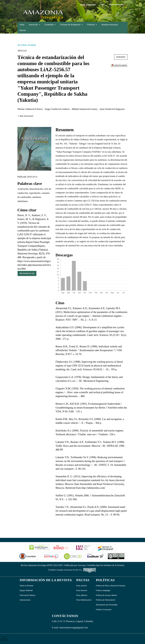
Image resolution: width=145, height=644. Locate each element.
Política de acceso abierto (106, 595)
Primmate (82, 565)
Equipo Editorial (26, 590)
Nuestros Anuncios (110, 25)
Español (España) (118, 4)
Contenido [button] (49, 25)
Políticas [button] (91, 25)
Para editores (82, 595)
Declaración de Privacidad (107, 605)
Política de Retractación (106, 600)
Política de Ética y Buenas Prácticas (111, 586)
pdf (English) (121, 57)
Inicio (22, 25)
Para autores (82, 586)
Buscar (23, 30)
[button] (25, 116)
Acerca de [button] (34, 25)
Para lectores (82, 590)
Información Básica (28, 595)
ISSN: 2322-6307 (88, 5)
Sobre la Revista (26, 586)
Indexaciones (25, 600)
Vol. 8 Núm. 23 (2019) (27, 45)
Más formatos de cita (27, 273)
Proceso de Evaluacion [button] (71, 25)
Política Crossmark (104, 610)
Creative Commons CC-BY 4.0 (69, 570)
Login (102, 5)
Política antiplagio (103, 590)
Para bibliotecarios (84, 600)
